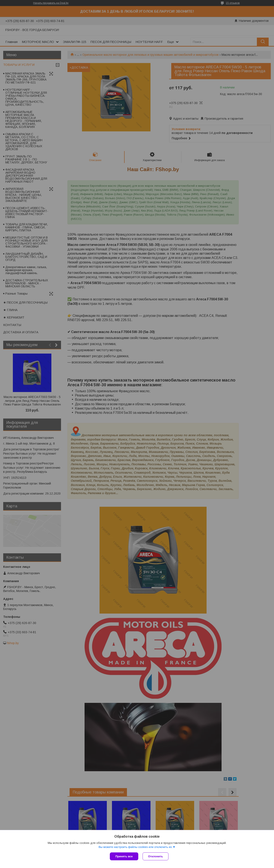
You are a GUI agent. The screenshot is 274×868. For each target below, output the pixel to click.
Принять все (124, 856)
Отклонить (156, 856)
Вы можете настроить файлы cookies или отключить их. (136, 847)
